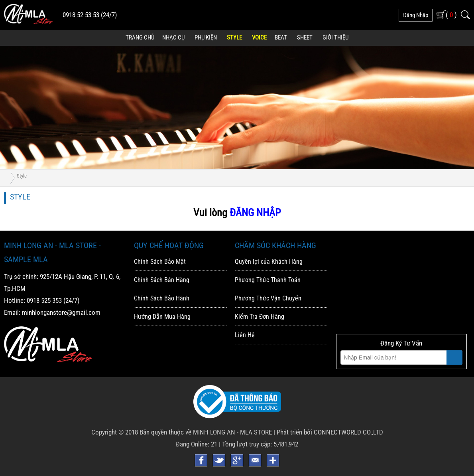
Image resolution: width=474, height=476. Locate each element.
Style (234, 38)
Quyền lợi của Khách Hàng (269, 262)
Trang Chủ (140, 38)
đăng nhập (416, 15)
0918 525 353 (44, 300)
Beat (281, 38)
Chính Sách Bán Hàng (162, 280)
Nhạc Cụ (173, 38)
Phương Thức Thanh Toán (268, 280)
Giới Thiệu (335, 38)
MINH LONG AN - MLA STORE (232, 432)
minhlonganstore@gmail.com (61, 312)
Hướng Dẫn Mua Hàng (162, 317)
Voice (259, 38)
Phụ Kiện (206, 38)
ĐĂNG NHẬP (255, 213)
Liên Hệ (245, 335)
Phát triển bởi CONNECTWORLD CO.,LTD (330, 432)
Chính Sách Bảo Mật (160, 262)
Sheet (305, 38)
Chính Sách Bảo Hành (162, 298)
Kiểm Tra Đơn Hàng (260, 317)
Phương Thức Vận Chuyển (268, 298)
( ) (451, 15)
